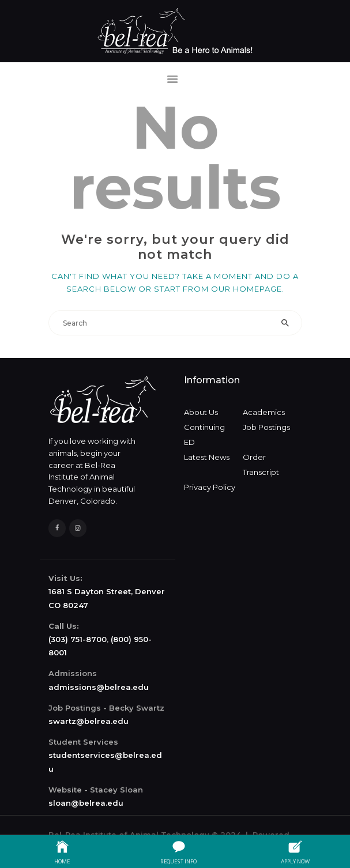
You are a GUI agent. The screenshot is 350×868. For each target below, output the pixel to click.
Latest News (207, 457)
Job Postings (266, 427)
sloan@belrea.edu (86, 803)
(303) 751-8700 (78, 639)
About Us (201, 412)
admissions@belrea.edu (99, 687)
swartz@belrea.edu (89, 721)
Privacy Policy (210, 487)
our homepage (246, 289)
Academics (264, 412)
